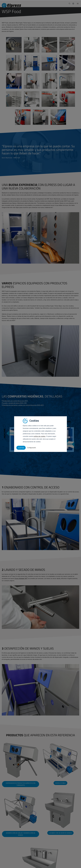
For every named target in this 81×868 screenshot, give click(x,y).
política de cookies (40, 436)
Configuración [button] (32, 448)
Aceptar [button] (21, 448)
